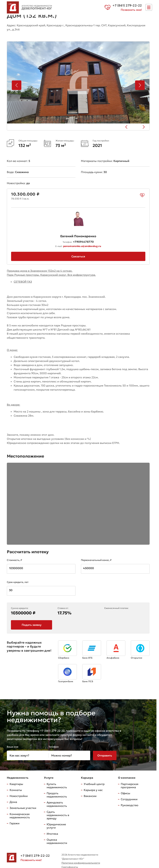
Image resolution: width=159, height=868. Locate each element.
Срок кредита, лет (18, 582)
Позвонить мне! (131, 10)
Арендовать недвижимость (57, 804)
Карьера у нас (93, 790)
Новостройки (19, 796)
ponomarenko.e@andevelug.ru (82, 246)
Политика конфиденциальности (81, 863)
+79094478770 (83, 241)
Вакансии (90, 796)
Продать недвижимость (57, 795)
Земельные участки (23, 808)
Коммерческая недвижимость (20, 816)
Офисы (125, 793)
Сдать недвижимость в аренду (58, 815)
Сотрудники (129, 799)
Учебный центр (94, 784)
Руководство (130, 805)
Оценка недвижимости (57, 841)
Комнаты (16, 790)
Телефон (54, 747)
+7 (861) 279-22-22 (35, 856)
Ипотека (52, 834)
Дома (13, 802)
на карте (15, 34)
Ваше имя (13, 747)
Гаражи (15, 823)
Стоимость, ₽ (14, 560)
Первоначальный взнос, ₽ (96, 560)
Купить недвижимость (57, 786)
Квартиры (16, 784)
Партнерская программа (130, 786)
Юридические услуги (56, 826)
